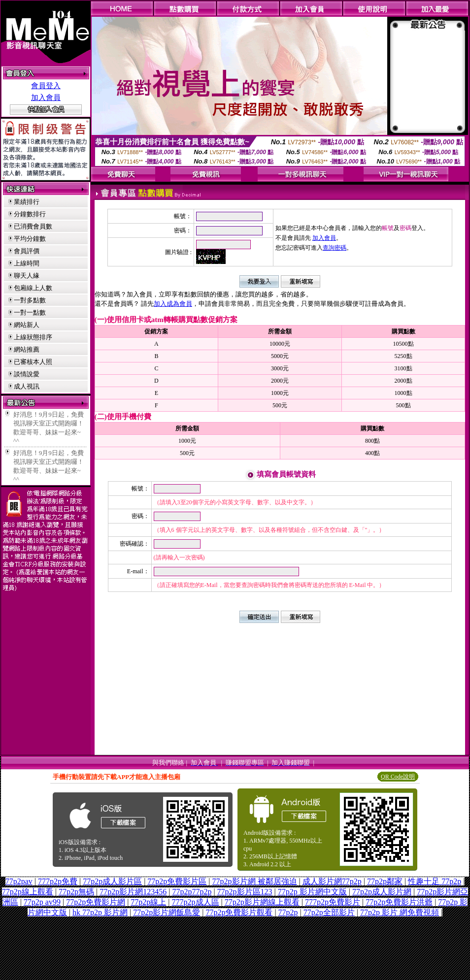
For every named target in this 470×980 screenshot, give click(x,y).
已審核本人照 (33, 362)
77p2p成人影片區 (112, 881)
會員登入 (46, 86)
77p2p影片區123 (245, 892)
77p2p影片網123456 (133, 892)
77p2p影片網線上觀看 (262, 902)
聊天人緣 (27, 276)
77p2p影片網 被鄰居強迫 (255, 881)
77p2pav (19, 881)
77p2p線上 (148, 902)
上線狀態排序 (33, 337)
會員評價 (27, 251)
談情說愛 (27, 374)
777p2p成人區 (196, 902)
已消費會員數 (33, 226)
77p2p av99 (42, 902)
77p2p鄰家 (385, 881)
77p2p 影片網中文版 (312, 892)
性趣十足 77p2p (435, 881)
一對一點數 (30, 312)
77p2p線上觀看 (28, 892)
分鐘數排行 (30, 214)
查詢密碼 (335, 248)
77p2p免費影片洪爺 (399, 902)
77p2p (288, 912)
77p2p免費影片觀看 (239, 912)
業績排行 (27, 202)
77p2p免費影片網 (96, 902)
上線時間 (27, 263)
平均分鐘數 (30, 239)
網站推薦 (27, 349)
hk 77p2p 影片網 (100, 912)
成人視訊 (27, 386)
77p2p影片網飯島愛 (167, 912)
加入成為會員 (173, 304)
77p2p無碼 (76, 892)
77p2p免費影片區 (177, 881)
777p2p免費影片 (333, 902)
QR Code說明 (398, 777)
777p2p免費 (58, 881)
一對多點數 (30, 300)
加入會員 (46, 98)
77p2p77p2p (192, 892)
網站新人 (27, 325)
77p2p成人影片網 (382, 892)
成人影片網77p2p (332, 881)
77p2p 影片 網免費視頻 (400, 912)
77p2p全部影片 (329, 912)
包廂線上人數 (33, 288)
